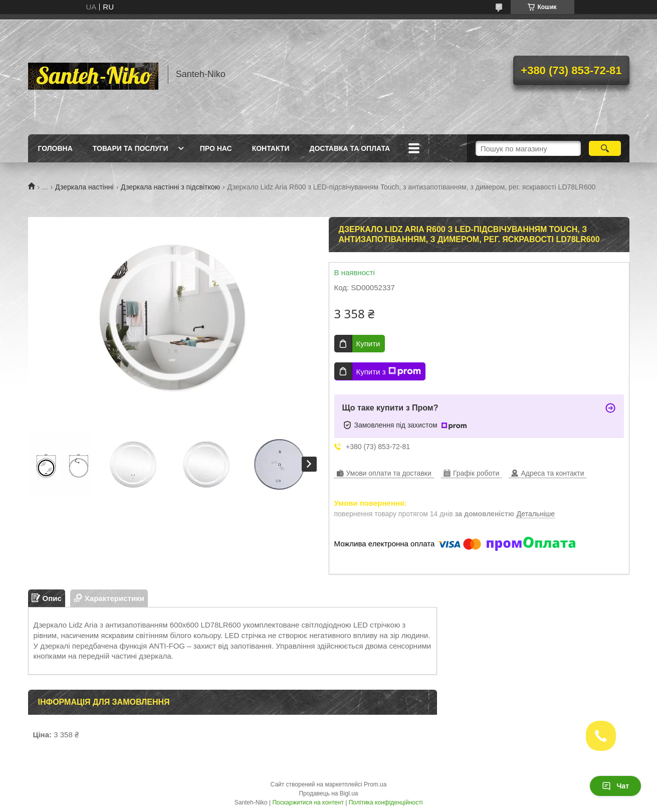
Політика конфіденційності (386, 802)
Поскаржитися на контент (308, 802)
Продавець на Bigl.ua (328, 793)
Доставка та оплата (350, 148)
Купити (368, 344)
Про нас (216, 148)
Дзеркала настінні (84, 187)
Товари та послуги (131, 148)
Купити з (389, 371)
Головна (55, 148)
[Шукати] (605, 148)
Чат (615, 786)
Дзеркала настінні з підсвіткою (170, 187)
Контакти (271, 148)
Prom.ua (375, 784)
